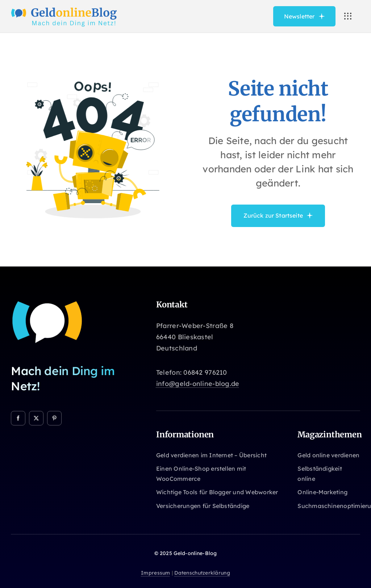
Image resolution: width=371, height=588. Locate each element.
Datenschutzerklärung (202, 573)
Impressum (155, 573)
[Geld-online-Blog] (47, 303)
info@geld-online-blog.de (198, 384)
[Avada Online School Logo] (64, 9)
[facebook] (18, 418)
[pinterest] (54, 418)
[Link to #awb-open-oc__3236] (348, 16)
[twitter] (36, 418)
